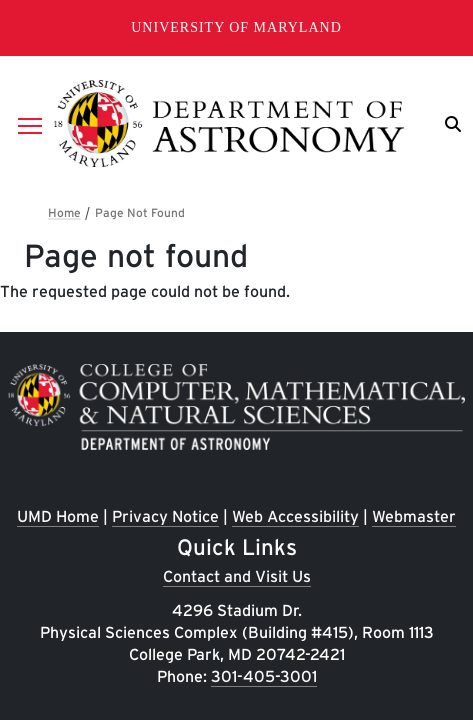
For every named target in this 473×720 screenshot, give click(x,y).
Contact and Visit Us (237, 576)
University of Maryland (236, 27)
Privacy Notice (165, 516)
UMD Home (58, 516)
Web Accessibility (295, 516)
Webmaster (414, 516)
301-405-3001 (264, 676)
